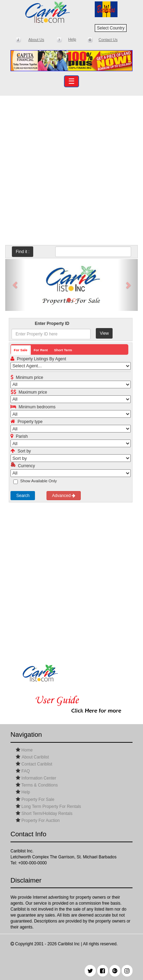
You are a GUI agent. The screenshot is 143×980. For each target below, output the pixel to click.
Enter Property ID (52, 324)
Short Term (63, 350)
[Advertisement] (71, 169)
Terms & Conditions (39, 785)
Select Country (111, 28)
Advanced (64, 496)
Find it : (23, 252)
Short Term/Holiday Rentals (46, 814)
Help (25, 792)
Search (23, 496)
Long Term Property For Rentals (51, 807)
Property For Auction (40, 821)
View (104, 333)
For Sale (20, 350)
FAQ (25, 771)
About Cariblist (35, 757)
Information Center (38, 778)
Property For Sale (37, 799)
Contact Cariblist (36, 764)
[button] (15, 285)
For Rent (41, 350)
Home (26, 750)
